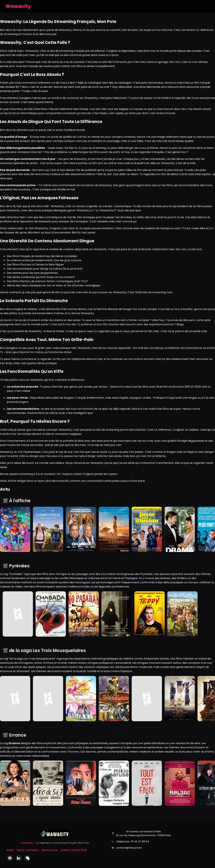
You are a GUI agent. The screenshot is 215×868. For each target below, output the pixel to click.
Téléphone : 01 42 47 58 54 (132, 841)
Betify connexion (28, 850)
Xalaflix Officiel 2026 (74, 850)
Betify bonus (50, 850)
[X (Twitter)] (27, 858)
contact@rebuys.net (129, 848)
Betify (10, 850)
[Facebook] (10, 858)
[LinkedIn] (19, 858)
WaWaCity (27, 843)
